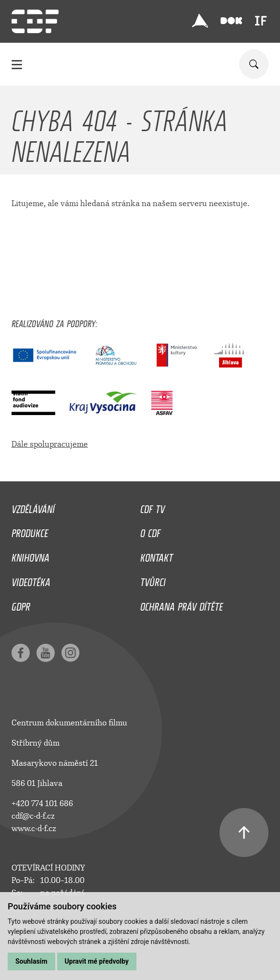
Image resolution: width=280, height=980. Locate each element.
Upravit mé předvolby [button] (97, 961)
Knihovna (30, 555)
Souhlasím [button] (31, 961)
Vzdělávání (33, 507)
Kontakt (157, 555)
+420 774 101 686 (42, 803)
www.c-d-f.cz (34, 828)
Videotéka (31, 580)
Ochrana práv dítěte (182, 604)
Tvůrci (153, 580)
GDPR (21, 604)
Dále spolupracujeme (50, 444)
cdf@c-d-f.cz (33, 816)
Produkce (30, 531)
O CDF (150, 531)
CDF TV (152, 507)
